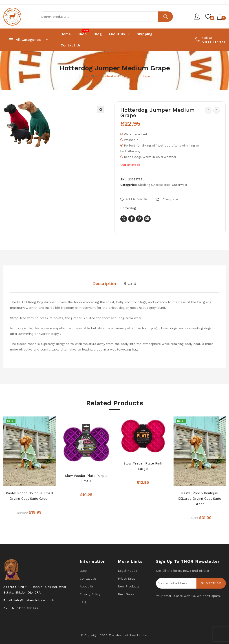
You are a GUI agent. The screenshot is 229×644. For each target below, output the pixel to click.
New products (129, 586)
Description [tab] (105, 284)
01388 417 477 (214, 42)
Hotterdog (128, 208)
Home (84, 76)
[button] (101, 110)
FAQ (83, 602)
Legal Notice (128, 571)
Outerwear (180, 185)
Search (166, 17)
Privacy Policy (90, 594)
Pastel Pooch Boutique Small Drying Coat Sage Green (29, 496)
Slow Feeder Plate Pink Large (143, 466)
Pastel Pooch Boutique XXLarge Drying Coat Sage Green (199, 499)
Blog (83, 571)
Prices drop (127, 578)
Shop (95, 76)
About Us (87, 586)
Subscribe (211, 583)
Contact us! (89, 578)
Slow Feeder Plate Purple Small (86, 478)
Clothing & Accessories (154, 185)
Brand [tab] (130, 284)
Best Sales (126, 594)
